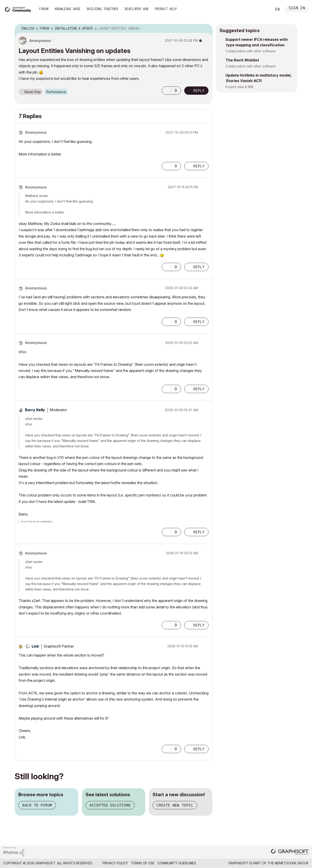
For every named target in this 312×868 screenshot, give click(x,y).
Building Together (103, 9)
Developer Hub (136, 9)
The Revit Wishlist (242, 60)
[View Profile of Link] (35, 646)
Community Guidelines (177, 863)
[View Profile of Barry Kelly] (35, 410)
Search (264, 9)
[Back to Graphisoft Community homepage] (19, 9)
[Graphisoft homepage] (290, 852)
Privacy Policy (115, 863)
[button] (166, 91)
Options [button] (206, 29)
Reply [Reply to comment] (199, 166)
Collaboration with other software (251, 51)
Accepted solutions (110, 805)
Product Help (166, 9)
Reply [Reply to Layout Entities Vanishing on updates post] (199, 91)
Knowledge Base (68, 9)
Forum (44, 9)
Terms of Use (143, 863)
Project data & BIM (239, 87)
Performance (56, 92)
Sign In (297, 8)
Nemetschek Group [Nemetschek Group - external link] (292, 863)
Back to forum (37, 805)
